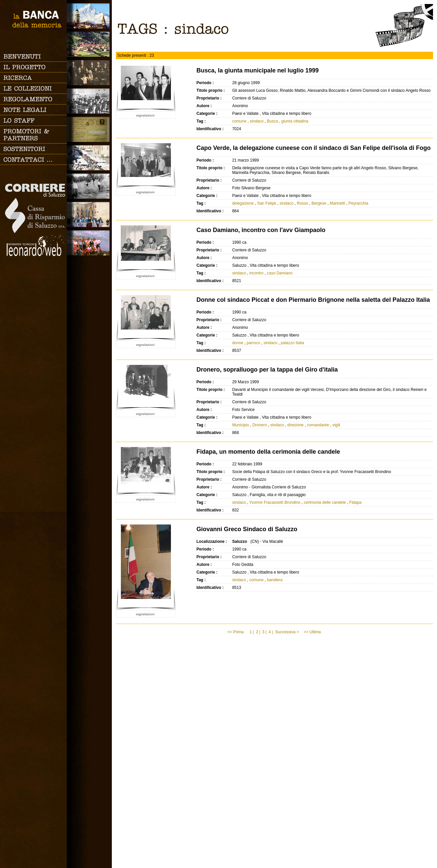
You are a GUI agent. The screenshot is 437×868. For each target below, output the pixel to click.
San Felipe (267, 203)
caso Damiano (280, 273)
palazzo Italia (292, 343)
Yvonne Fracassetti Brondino (275, 502)
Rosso (302, 203)
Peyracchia (358, 203)
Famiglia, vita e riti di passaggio (89, 73)
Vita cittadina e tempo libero (89, 158)
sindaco (257, 121)
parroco (254, 343)
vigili (336, 425)
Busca (272, 121)
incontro (257, 273)
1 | (252, 632)
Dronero (260, 425)
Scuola (89, 101)
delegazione (243, 203)
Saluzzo (89, 16)
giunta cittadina (295, 121)
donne (238, 343)
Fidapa (355, 502)
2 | (258, 632)
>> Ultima (313, 632)
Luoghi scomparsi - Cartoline (89, 129)
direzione (296, 425)
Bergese (319, 203)
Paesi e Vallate (89, 44)
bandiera (275, 580)
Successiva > (287, 632)
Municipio (241, 425)
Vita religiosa (89, 214)
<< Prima (236, 632)
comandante (318, 425)
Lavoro (89, 186)
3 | (264, 632)
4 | (271, 632)
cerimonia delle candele (325, 502)
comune (239, 121)
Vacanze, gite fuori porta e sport (89, 243)
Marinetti (338, 203)
